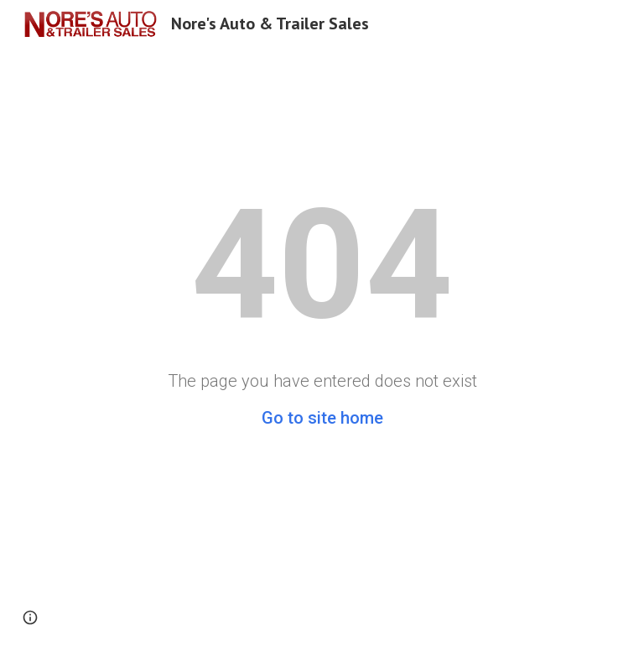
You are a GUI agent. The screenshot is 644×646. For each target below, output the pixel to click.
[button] (30, 617)
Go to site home (322, 418)
